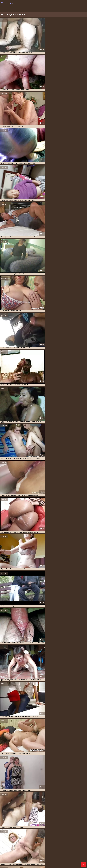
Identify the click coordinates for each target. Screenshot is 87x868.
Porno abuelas (47, 841)
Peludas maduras (8, 859)
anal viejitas (19, 823)
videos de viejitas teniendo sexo (28, 831)
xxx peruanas (35, 840)
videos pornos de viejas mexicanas (33, 832)
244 (53, 719)
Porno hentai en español (71, 849)
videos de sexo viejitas (27, 830)
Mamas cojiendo (47, 861)
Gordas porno (52, 856)
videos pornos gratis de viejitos (57, 832)
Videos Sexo (60, 861)
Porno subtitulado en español (20, 854)
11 (47, 719)
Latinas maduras (65, 856)
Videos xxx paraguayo (73, 859)
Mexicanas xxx (64, 840)
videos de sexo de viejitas (10, 830)
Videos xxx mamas (9, 845)
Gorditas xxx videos (9, 850)
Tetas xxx (64, 858)
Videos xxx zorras (8, 841)
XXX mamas (79, 850)
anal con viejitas (7, 823)
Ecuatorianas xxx (78, 840)
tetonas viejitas (56, 827)
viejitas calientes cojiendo (10, 834)
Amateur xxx (33, 757)
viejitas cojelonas (28, 834)
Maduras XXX (40, 856)
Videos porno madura (42, 859)
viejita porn (66, 833)
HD (28, 739)
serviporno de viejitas (58, 826)
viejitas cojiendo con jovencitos (60, 834)
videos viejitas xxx (76, 832)
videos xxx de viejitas (25, 833)
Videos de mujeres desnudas (66, 847)
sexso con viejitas (42, 827)
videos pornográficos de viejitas (68, 831)
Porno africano (7, 847)
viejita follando (54, 833)
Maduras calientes (33, 841)
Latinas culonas (59, 854)
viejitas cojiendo (41, 834)
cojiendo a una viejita (63, 823)
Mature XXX (27, 863)
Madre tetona (31, 865)
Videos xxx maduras (49, 840)
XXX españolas (26, 859)
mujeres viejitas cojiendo (24, 826)
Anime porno (18, 861)
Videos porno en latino (46, 865)
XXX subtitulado (42, 850)
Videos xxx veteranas (75, 854)
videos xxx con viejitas (9, 833)
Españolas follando (30, 849)
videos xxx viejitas (41, 833)
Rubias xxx (81, 861)
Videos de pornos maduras (50, 849)
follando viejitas (7, 826)
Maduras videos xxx (41, 858)
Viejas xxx (20, 841)
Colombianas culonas (42, 843)
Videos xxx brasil (15, 849)
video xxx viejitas (55, 828)
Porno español (57, 859)
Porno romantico (8, 856)
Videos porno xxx (25, 858)
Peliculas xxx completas (43, 854)
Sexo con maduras (21, 840)
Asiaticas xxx (21, 852)
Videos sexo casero (76, 858)
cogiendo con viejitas (47, 823)
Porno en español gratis (12, 863)
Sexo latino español (32, 861)
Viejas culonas (7, 840)
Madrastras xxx (7, 865)
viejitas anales (77, 833)
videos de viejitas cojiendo (66, 830)
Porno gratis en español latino (62, 850)
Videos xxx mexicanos (24, 856)
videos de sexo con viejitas (72, 828)
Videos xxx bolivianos (24, 843)
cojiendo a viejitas (14, 825)
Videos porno (78, 856)
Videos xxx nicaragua (60, 845)
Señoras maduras (8, 852)
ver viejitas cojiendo (8, 828)
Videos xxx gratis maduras (57, 863)
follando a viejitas (73, 825)
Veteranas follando (21, 847)
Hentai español (39, 863)
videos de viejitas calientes (46, 830)
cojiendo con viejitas (29, 825)
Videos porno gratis (76, 863)
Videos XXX (71, 861)
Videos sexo (20, 865)
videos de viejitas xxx (47, 831)
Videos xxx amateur (26, 850)
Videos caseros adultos (72, 843)
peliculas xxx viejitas (41, 826)
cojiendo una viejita (45, 825)
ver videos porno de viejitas (73, 827)
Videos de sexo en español (55, 852)
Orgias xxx (54, 858)
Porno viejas (77, 841)
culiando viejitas (59, 825)
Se (17, 859)
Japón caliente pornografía (38, 789)
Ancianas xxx (35, 847)
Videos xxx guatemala (62, 841)
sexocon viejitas (29, 827)
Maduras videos (47, 847)
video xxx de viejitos (40, 828)
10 (44, 719)
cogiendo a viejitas (31, 823)
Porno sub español (35, 852)
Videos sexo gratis (24, 845)
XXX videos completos (42, 845)
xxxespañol (57, 843)
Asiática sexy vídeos (71, 777)
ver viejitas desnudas (25, 828)
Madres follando (8, 843)
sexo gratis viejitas (15, 827)
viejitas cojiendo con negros (21, 836)
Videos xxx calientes (9, 858)
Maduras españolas (77, 845)
